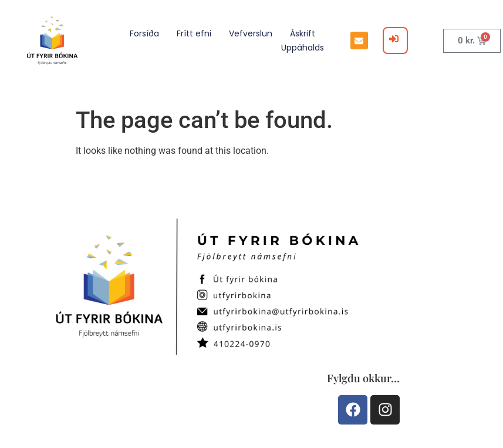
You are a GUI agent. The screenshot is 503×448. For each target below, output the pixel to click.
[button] (359, 41)
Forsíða (144, 33)
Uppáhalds (303, 48)
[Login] (395, 41)
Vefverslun (251, 33)
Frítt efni (194, 33)
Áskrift (303, 33)
